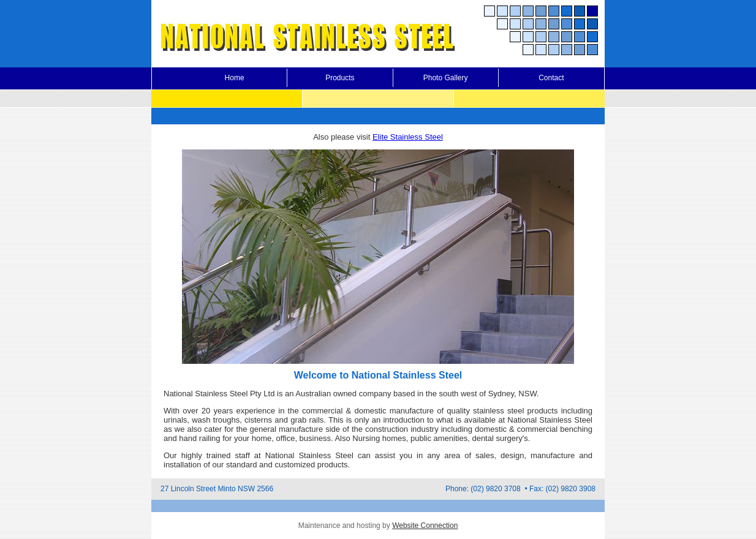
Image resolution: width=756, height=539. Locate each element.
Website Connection (425, 526)
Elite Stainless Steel (408, 137)
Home (235, 78)
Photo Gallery (446, 78)
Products (340, 78)
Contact (551, 78)
